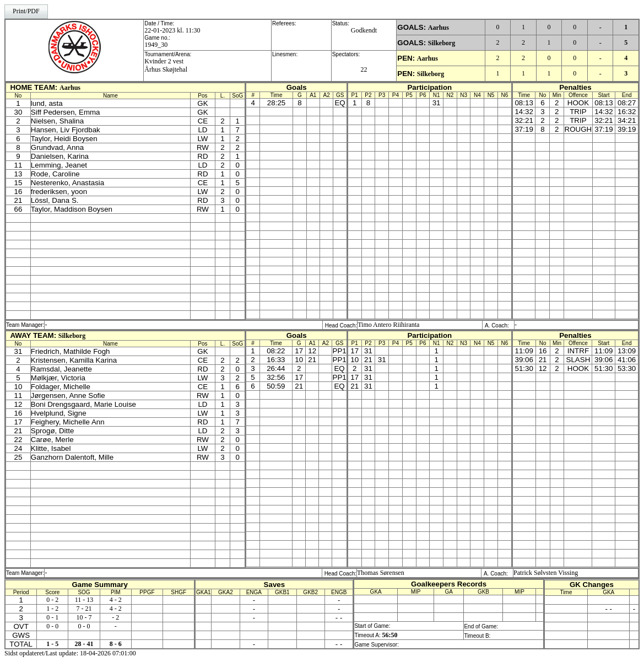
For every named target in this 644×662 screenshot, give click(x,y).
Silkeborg (442, 43)
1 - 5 (52, 644)
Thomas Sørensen (381, 573)
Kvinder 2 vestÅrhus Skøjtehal (166, 65)
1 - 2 (52, 609)
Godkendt (364, 30)
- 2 (115, 617)
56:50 (390, 635)
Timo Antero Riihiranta (388, 325)
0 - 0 (52, 626)
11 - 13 (84, 600)
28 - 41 (84, 644)
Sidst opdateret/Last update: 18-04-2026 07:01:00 (70, 653)
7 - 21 (84, 609)
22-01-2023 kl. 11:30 (172, 30)
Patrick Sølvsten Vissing (546, 573)
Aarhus (439, 28)
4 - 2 (116, 600)
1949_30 (156, 45)
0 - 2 (52, 600)
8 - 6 (116, 644)
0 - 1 (52, 617)
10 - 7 (84, 617)
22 (364, 69)
